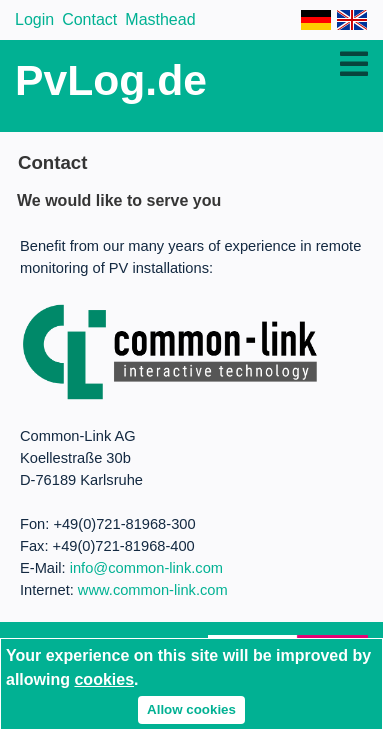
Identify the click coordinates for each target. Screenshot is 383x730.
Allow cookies (191, 709)
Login (34, 19)
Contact (89, 19)
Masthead (160, 19)
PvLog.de (111, 80)
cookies (104, 679)
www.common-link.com (153, 590)
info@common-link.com (146, 568)
